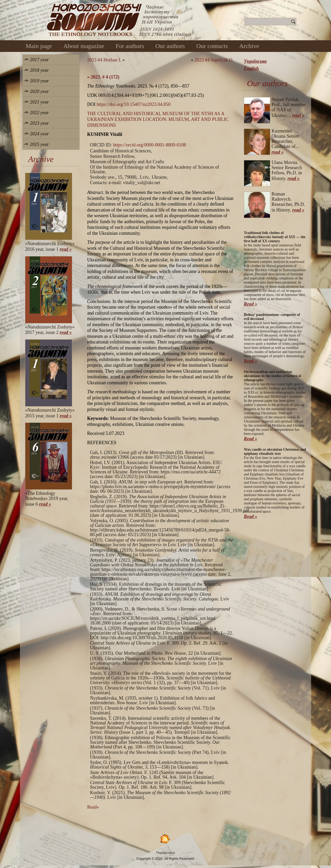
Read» (93, 807)
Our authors (170, 46)
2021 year (39, 102)
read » (66, 249)
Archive (249, 46)
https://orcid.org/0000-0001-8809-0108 (149, 145)
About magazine (84, 46)
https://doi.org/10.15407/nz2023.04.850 (134, 104)
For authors (130, 46)
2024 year (39, 134)
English (251, 68)
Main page (39, 46)
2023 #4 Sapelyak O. (214, 60)
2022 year (39, 113)
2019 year (39, 81)
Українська (255, 61)
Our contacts (212, 46)
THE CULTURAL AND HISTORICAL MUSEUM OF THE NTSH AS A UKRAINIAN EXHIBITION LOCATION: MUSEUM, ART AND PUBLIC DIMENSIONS (158, 119)
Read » (251, 304)
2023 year (39, 123)
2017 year (39, 60)
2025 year (39, 144)
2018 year (39, 70)
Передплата (166, 853)
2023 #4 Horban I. (104, 60)
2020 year (39, 91)
